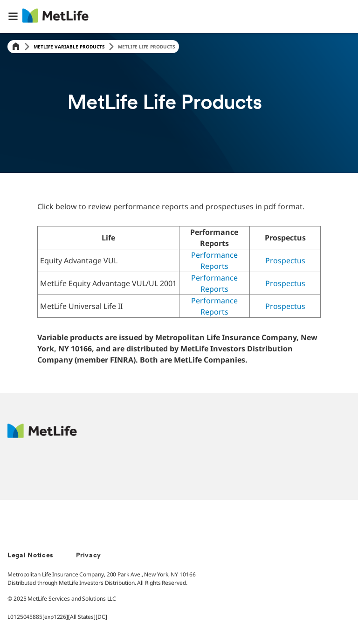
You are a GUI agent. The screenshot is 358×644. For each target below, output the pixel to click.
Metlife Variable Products (69, 47)
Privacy (89, 556)
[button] (13, 16)
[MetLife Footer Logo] (42, 435)
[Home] (16, 47)
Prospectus (285, 260)
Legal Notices (31, 556)
